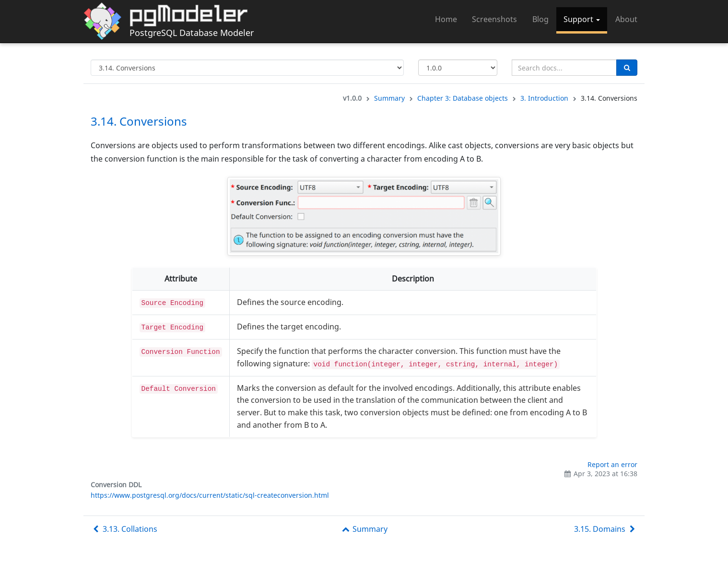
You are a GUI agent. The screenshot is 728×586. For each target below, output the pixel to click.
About (626, 19)
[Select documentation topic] (247, 68)
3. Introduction (544, 98)
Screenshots (494, 19)
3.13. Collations (124, 529)
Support (582, 19)
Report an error (612, 464)
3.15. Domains (606, 529)
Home (446, 19)
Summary (389, 98)
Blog (540, 19)
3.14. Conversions (139, 121)
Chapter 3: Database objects (463, 98)
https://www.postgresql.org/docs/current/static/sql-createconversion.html (210, 495)
